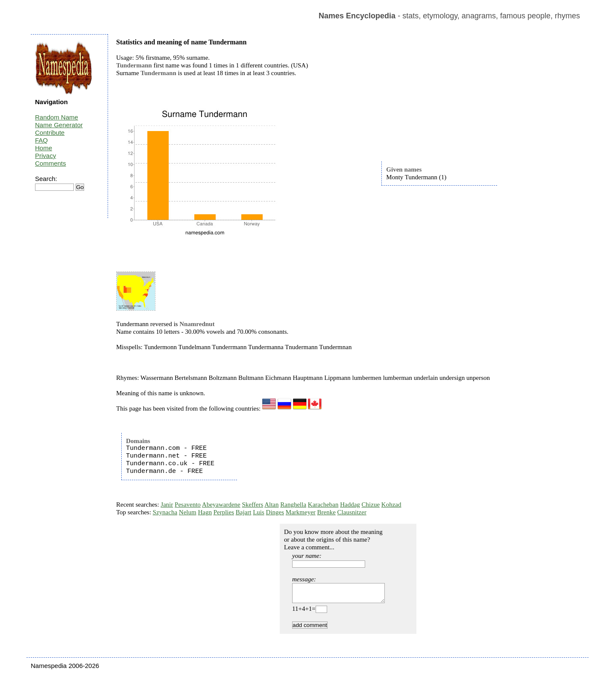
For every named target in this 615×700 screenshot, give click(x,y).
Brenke (327, 512)
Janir (167, 505)
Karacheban (323, 505)
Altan (271, 505)
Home (44, 148)
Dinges (275, 512)
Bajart (244, 512)
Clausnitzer (352, 512)
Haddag (350, 505)
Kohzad (391, 505)
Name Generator (59, 125)
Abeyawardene (221, 505)
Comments (51, 163)
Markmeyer (301, 512)
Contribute (50, 133)
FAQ (41, 140)
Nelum (188, 512)
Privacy (45, 156)
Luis (259, 512)
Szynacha (165, 512)
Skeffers (253, 505)
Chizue (371, 505)
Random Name (57, 117)
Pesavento (188, 505)
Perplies (224, 512)
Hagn (205, 512)
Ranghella (293, 505)
